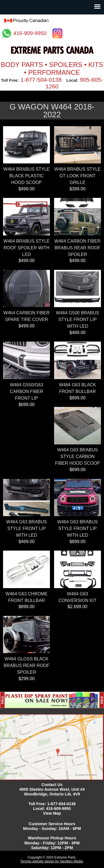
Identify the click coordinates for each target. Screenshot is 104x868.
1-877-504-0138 (41, 80)
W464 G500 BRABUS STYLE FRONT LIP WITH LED (78, 319)
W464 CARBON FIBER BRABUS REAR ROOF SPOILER (77, 248)
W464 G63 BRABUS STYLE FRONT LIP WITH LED (26, 528)
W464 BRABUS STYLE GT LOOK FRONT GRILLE (78, 176)
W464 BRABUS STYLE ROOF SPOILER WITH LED (26, 248)
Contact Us (52, 785)
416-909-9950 (59, 809)
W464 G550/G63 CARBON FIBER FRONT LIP (27, 391)
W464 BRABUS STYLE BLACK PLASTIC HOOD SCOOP (26, 176)
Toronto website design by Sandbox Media (51, 861)
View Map (52, 813)
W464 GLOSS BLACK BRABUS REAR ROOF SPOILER (26, 666)
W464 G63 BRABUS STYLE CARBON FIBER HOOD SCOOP (77, 457)
